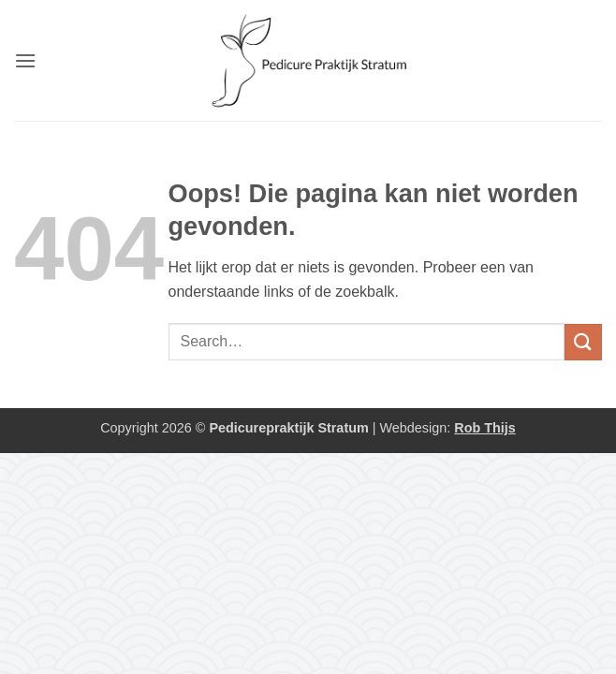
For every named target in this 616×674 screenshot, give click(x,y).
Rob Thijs (485, 428)
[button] (25, 60)
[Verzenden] (583, 342)
